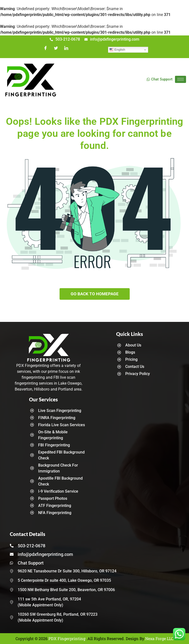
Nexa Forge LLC (159, 638)
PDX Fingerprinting (67, 638)
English (117, 50)
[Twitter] (56, 50)
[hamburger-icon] (181, 79)
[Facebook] (46, 50)
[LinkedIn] (66, 50)
